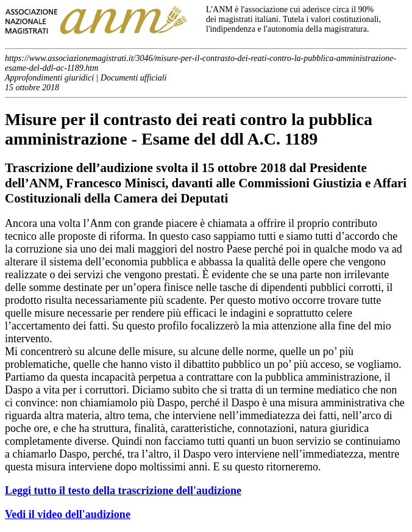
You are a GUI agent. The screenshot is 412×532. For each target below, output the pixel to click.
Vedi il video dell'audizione (68, 514)
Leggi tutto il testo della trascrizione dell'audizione (123, 491)
